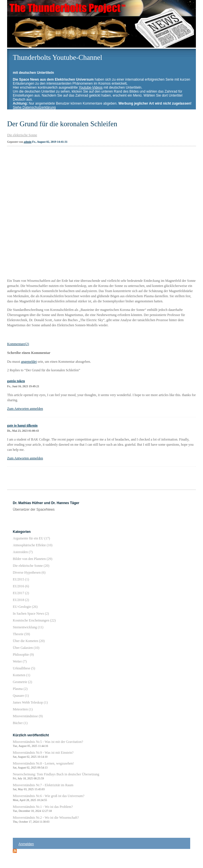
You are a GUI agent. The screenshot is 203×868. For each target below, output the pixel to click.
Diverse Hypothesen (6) (29, 572)
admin (27, 142)
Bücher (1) (20, 723)
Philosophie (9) (23, 655)
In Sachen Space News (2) (31, 614)
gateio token (16, 381)
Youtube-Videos (91, 87)
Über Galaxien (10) (26, 648)
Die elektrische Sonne (22, 135)
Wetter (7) (20, 661)
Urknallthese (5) (24, 668)
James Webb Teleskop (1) (30, 702)
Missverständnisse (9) (28, 716)
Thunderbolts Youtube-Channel (58, 57)
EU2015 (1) (21, 579)
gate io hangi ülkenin (22, 425)
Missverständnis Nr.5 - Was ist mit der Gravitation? (48, 744)
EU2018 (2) (21, 600)
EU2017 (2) (21, 593)
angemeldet (29, 362)
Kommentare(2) (18, 344)
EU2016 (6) (21, 586)
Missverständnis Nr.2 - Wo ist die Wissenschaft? (46, 819)
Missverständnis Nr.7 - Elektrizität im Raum (43, 787)
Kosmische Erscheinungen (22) (34, 620)
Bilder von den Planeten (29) (33, 559)
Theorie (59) (21, 634)
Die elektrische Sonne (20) (31, 566)
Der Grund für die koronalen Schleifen (62, 124)
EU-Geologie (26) (25, 607)
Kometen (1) (21, 675)
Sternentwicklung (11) (28, 627)
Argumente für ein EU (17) (31, 538)
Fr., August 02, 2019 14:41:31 (50, 142)
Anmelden (26, 844)
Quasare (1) (21, 696)
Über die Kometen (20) (29, 641)
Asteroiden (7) (23, 552)
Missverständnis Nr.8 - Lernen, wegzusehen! (43, 765)
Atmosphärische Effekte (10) (33, 545)
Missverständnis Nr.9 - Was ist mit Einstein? (43, 754)
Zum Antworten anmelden (25, 409)
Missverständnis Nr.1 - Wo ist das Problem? (43, 809)
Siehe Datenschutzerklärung (34, 107)
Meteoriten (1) (23, 709)
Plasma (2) (20, 689)
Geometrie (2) (22, 682)
